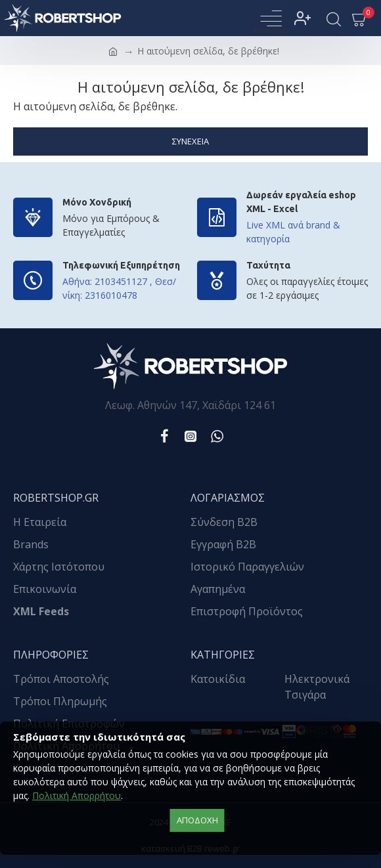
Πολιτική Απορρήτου (77, 795)
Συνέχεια (190, 141)
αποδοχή (197, 820)
